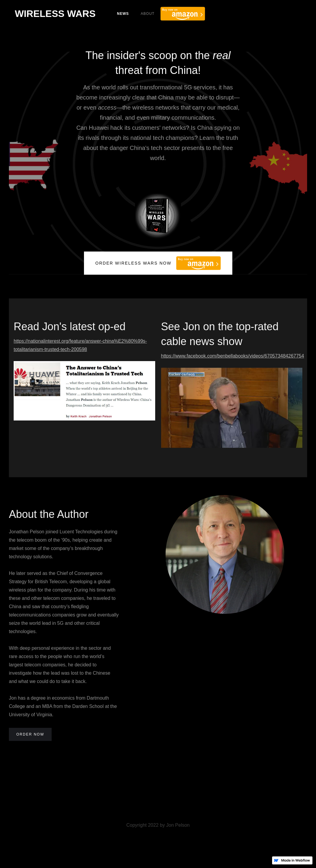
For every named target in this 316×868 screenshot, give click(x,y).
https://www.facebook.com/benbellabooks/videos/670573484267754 (232, 356)
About (147, 14)
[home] (55, 14)
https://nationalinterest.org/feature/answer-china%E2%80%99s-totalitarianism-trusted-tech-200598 (80, 345)
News (123, 14)
